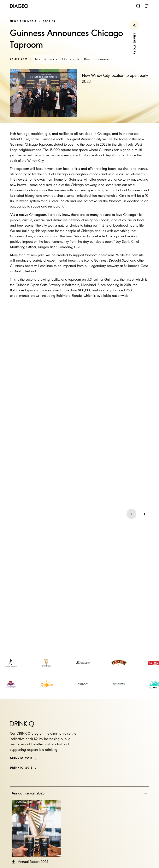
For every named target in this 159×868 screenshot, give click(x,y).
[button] (30, 862)
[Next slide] (144, 514)
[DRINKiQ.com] (23, 759)
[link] (11, 663)
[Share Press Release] (134, 25)
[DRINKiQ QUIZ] (23, 768)
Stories (49, 22)
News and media (23, 22)
